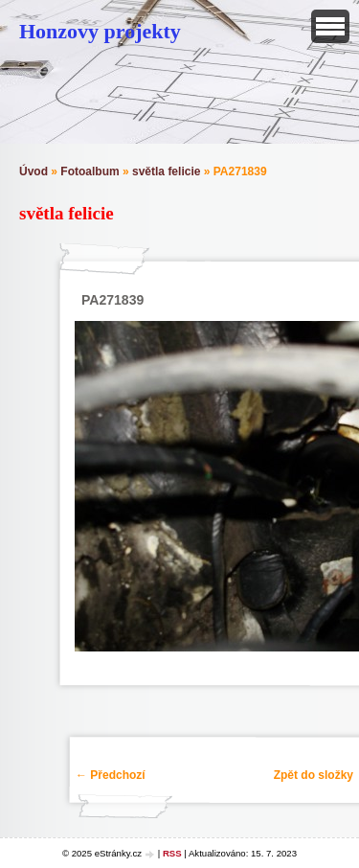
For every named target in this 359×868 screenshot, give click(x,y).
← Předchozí (111, 775)
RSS (172, 853)
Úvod (34, 171)
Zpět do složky (314, 775)
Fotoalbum (90, 171)
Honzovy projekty (100, 31)
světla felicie (166, 171)
